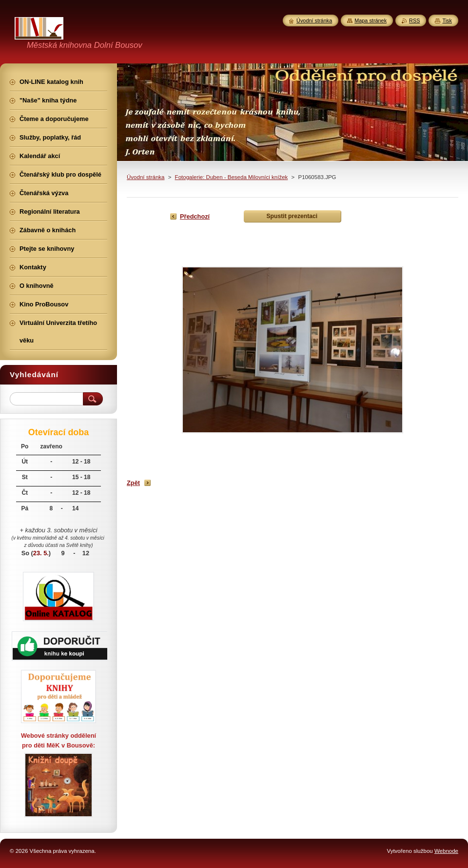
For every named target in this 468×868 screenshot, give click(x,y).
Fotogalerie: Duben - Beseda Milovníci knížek (232, 177)
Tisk (447, 20)
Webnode (446, 851)
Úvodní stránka (146, 177)
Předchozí (195, 216)
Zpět (133, 483)
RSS (414, 20)
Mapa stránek (370, 20)
